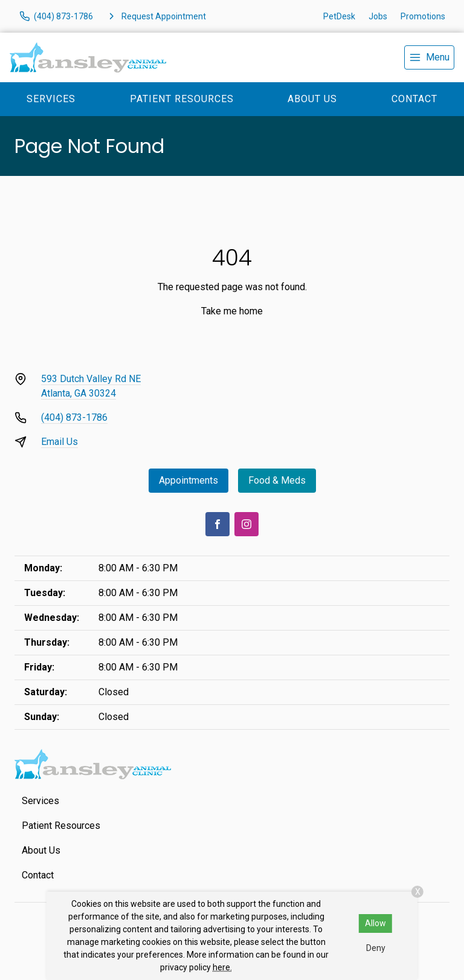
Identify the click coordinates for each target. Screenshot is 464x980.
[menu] (429, 57)
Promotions (423, 16)
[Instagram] (246, 524)
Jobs (378, 16)
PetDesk (339, 16)
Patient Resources (182, 99)
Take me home (232, 311)
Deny (376, 948)
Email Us (60, 442)
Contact (414, 99)
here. (222, 967)
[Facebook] (217, 524)
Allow (375, 923)
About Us (312, 99)
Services (51, 99)
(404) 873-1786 (74, 417)
